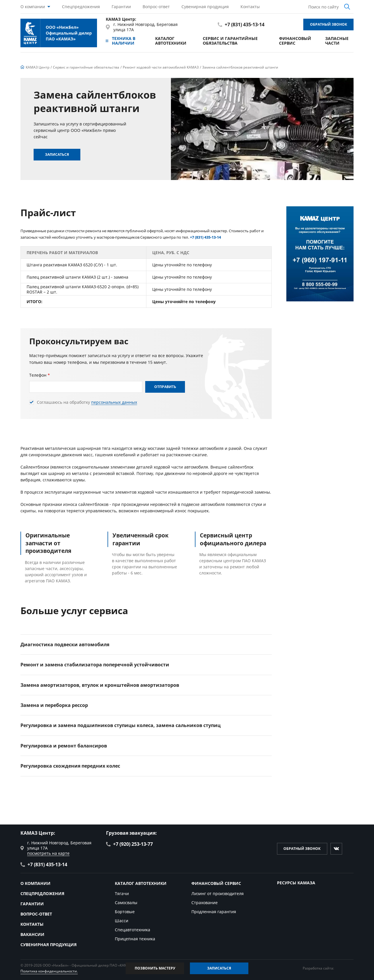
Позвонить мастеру (155, 968)
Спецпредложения (81, 7)
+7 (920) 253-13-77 (129, 844)
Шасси (122, 921)
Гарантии (121, 7)
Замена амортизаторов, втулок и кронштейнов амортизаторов (100, 685)
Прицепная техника (135, 939)
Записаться (57, 154)
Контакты (250, 7)
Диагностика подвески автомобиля (65, 644)
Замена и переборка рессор (54, 705)
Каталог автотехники (171, 41)
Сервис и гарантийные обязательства (230, 41)
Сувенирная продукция (205, 7)
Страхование (205, 903)
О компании (33, 7)
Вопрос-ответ (156, 7)
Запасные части (337, 41)
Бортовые (125, 912)
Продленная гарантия (214, 912)
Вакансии (32, 934)
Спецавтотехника (133, 930)
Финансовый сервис (295, 41)
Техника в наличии (121, 41)
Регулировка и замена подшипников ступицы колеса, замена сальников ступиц (121, 725)
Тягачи (122, 893)
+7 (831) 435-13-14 (241, 25)
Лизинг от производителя (218, 893)
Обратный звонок (329, 24)
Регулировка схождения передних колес (70, 766)
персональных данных (114, 402)
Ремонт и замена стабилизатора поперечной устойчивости (95, 665)
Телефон (40, 375)
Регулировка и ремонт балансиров (64, 746)
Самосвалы (126, 903)
